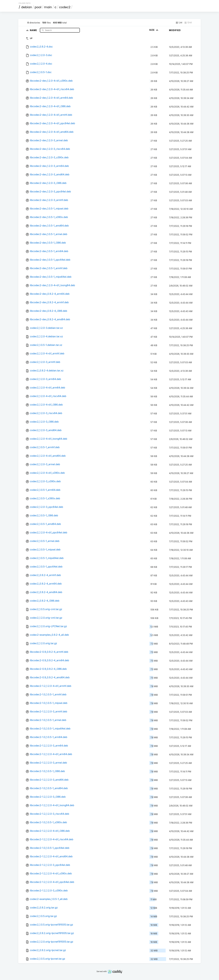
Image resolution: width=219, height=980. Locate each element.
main (48, 7)
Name (34, 30)
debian (27, 7)
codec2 (65, 7)
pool (38, 7)
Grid (188, 23)
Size (154, 30)
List (179, 23)
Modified (175, 30)
